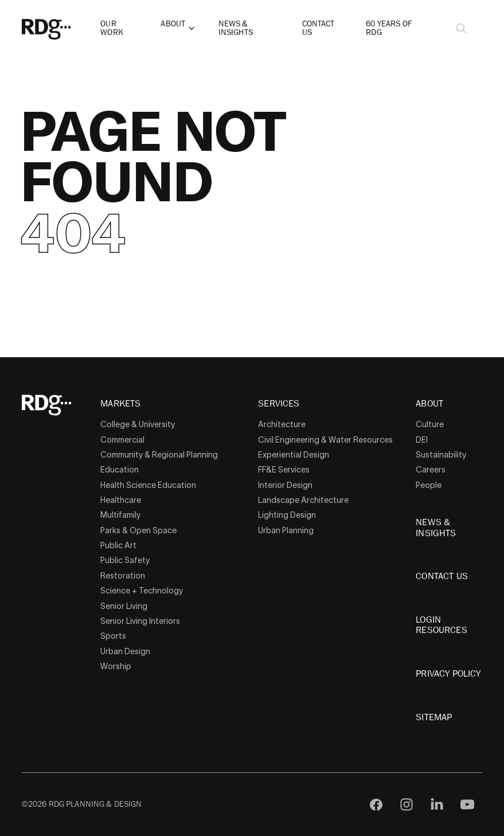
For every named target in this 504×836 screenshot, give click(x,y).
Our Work (112, 28)
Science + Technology (142, 591)
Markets (120, 404)
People (429, 485)
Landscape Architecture (303, 500)
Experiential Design (294, 455)
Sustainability (441, 455)
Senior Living (124, 606)
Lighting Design (287, 515)
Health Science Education (148, 485)
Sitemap (434, 717)
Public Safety (125, 560)
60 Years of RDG (389, 28)
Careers (431, 470)
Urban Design (125, 651)
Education (120, 470)
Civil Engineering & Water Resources (325, 440)
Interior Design (285, 485)
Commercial (122, 440)
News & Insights (236, 28)
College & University (138, 424)
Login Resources (441, 625)
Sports (113, 636)
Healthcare (121, 500)
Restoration (123, 576)
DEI (422, 440)
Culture (430, 424)
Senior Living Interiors (140, 621)
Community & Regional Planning (159, 455)
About (173, 24)
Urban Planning (286, 530)
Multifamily (120, 515)
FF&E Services (284, 470)
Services (279, 404)
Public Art (118, 545)
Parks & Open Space (138, 530)
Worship (116, 666)
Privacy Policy (448, 674)
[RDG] (65, 28)
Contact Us (319, 28)
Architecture (282, 424)
